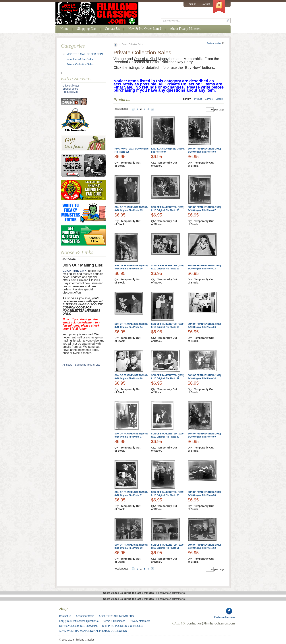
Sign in (193, 4)
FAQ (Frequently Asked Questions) (79, 621)
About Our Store (85, 616)
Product (198, 99)
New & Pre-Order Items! (145, 29)
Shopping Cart (87, 29)
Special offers (70, 89)
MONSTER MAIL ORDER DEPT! (85, 54)
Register (206, 4)
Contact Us (112, 29)
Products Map (70, 92)
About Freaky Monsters (185, 29)
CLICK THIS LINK (75, 271)
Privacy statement (140, 621)
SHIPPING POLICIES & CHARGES (122, 626)
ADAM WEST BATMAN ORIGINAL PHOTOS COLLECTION (93, 631)
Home (64, 29)
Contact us (65, 616)
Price (210, 99)
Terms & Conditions (114, 621)
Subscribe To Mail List (87, 365)
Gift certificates (71, 86)
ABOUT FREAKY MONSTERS (116, 616)
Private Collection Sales (80, 64)
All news (67, 365)
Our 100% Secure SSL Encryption (78, 626)
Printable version (214, 43)
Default (219, 99)
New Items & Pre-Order (80, 59)
